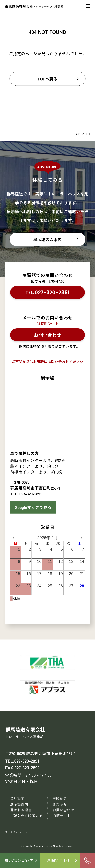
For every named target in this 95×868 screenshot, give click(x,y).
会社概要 (17, 798)
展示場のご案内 (47, 239)
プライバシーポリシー (17, 832)
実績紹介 (60, 798)
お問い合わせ (47, 335)
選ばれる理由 (21, 810)
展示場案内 (19, 804)
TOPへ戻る (47, 79)
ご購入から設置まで (26, 816)
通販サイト (62, 816)
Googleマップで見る (33, 507)
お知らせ (60, 804)
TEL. (47, 292)
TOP (77, 134)
